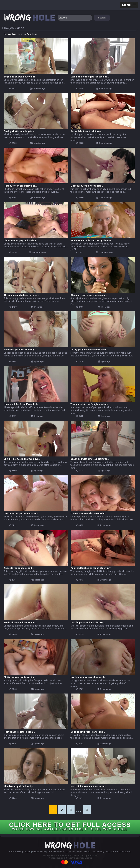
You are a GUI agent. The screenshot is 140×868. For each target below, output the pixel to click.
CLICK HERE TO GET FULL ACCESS (70, 826)
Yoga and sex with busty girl (19, 77)
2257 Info (71, 852)
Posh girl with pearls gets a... (20, 131)
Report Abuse (83, 852)
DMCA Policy (98, 852)
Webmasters (112, 852)
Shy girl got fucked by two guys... (22, 459)
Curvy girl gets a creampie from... (90, 350)
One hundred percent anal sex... (22, 513)
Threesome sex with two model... (89, 513)
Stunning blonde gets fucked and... (90, 77)
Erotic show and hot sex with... (21, 623)
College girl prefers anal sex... (88, 732)
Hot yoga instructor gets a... (19, 732)
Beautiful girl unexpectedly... (20, 350)
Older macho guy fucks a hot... (21, 240)
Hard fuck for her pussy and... (21, 186)
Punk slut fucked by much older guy (91, 568)
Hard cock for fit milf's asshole (21, 404)
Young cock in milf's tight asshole (89, 404)
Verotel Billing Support (20, 852)
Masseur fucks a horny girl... (87, 186)
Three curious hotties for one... (21, 295)
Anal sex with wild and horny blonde (91, 240)
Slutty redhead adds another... (21, 677)
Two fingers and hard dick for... (88, 623)
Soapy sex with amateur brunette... (90, 459)
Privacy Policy (39, 852)
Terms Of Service (56, 852)
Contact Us (126, 852)
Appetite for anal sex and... (19, 568)
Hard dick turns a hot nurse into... (89, 786)
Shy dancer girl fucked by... (19, 786)
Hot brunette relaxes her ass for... (89, 677)
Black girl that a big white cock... (89, 295)
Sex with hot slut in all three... (87, 131)
